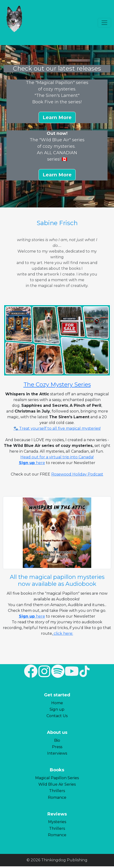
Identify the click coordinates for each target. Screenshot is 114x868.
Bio (57, 740)
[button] (57, 117)
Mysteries (57, 822)
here (40, 463)
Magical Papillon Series (57, 778)
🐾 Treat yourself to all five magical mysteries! (57, 428)
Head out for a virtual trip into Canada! (57, 457)
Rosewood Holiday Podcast (77, 474)
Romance (57, 797)
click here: (63, 633)
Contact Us (57, 716)
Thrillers (57, 791)
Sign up (57, 709)
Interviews (57, 753)
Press (57, 747)
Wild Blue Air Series (57, 784)
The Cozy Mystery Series (57, 384)
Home (57, 703)
